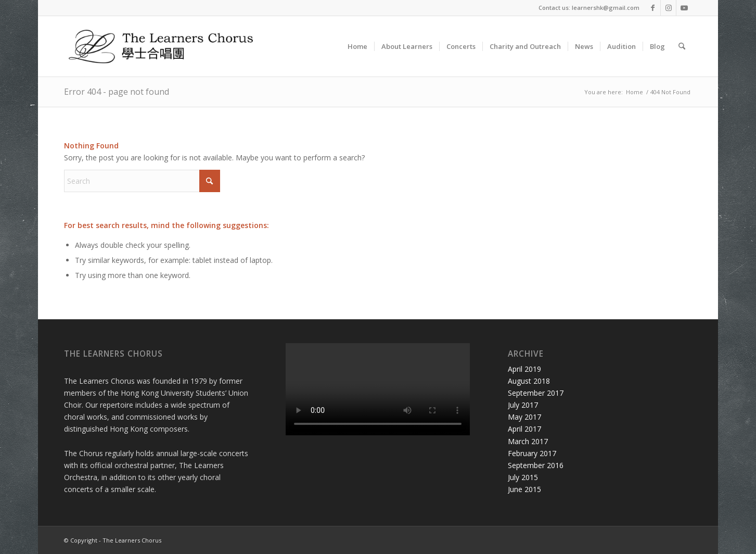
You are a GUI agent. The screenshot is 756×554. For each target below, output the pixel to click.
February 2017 (532, 453)
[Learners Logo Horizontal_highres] (165, 46)
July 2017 (523, 405)
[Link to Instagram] (668, 8)
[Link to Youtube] (684, 8)
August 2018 (529, 381)
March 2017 (528, 441)
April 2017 (524, 429)
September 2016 (536, 465)
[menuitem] (357, 46)
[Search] (682, 46)
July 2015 (523, 477)
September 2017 (536, 393)
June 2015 (524, 489)
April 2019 (524, 369)
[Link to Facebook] (653, 8)
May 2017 (524, 417)
